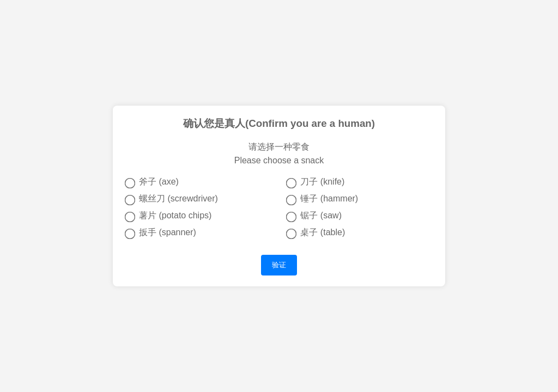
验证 (279, 265)
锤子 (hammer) (322, 199)
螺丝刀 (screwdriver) (171, 199)
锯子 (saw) (314, 216)
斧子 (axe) (152, 182)
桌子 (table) (316, 233)
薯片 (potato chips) (168, 216)
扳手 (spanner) (160, 233)
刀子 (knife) (315, 182)
